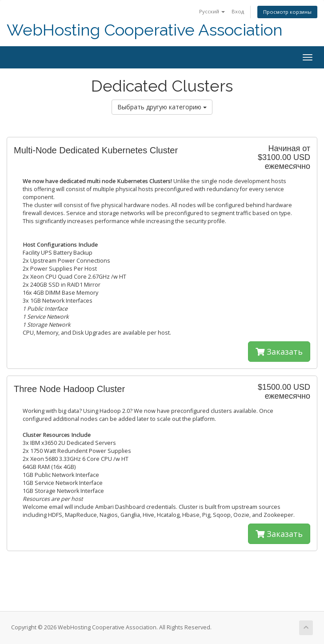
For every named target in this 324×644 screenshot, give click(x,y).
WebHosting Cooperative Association (145, 30)
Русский (212, 11)
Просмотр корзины (287, 12)
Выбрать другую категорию (162, 107)
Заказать (279, 352)
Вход (238, 11)
